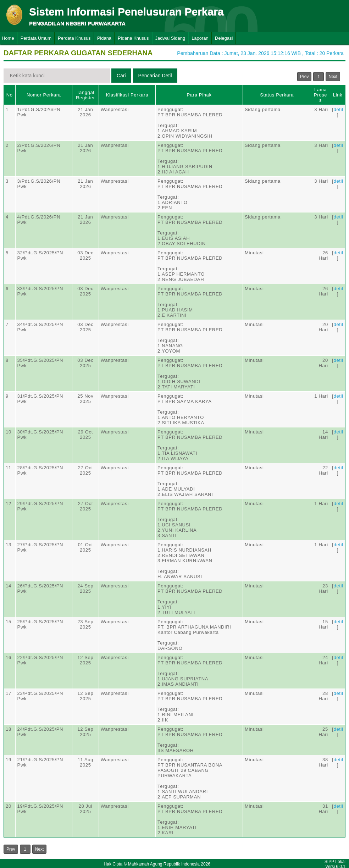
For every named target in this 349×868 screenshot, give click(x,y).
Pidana (104, 38)
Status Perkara (277, 95)
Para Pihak (199, 95)
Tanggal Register (85, 95)
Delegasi (224, 38)
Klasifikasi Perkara (127, 95)
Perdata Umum (36, 38)
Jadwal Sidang (170, 38)
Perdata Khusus (74, 38)
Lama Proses (320, 95)
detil (339, 109)
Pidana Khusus (133, 38)
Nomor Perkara (44, 95)
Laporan (200, 38)
